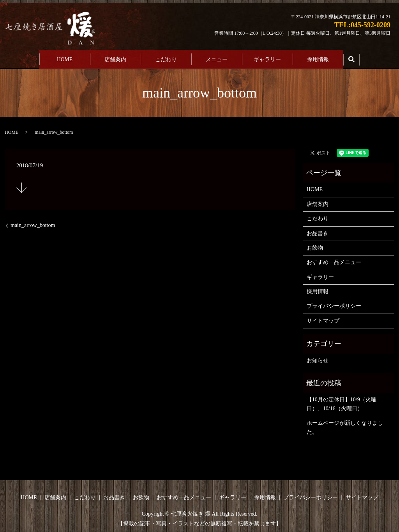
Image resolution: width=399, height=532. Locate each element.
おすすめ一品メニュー (334, 260)
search (351, 59)
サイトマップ (323, 318)
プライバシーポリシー (334, 304)
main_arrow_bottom (33, 223)
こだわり (166, 58)
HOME (64, 58)
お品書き (318, 231)
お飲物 (315, 246)
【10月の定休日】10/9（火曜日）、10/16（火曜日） (342, 402)
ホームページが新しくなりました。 (345, 425)
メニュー (217, 58)
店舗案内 (115, 58)
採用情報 (318, 58)
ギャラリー (267, 58)
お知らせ (318, 358)
